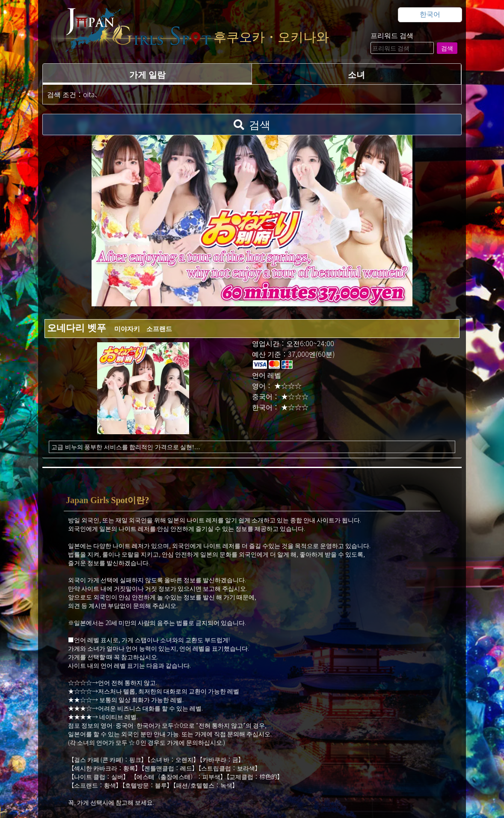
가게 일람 (147, 74)
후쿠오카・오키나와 (271, 37)
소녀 (356, 74)
